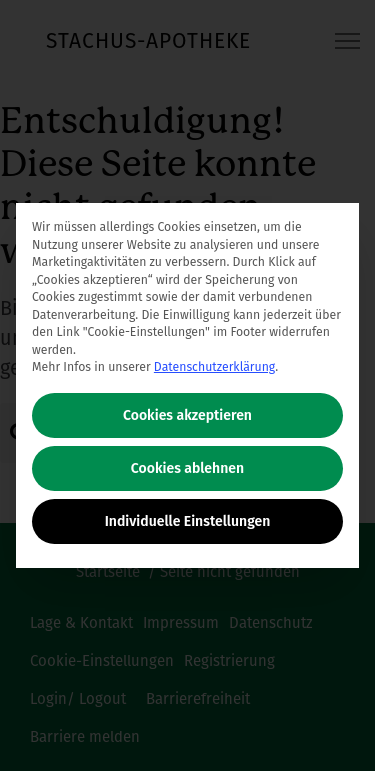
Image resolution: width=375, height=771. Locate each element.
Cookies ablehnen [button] (187, 468)
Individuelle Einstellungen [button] (188, 521)
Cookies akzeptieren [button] (187, 415)
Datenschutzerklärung (214, 367)
